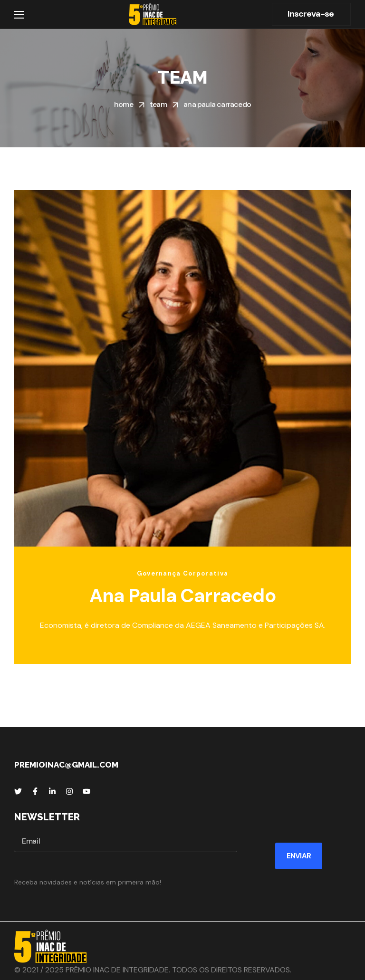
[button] (311, 14)
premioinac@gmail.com (66, 765)
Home (124, 104)
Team (158, 104)
